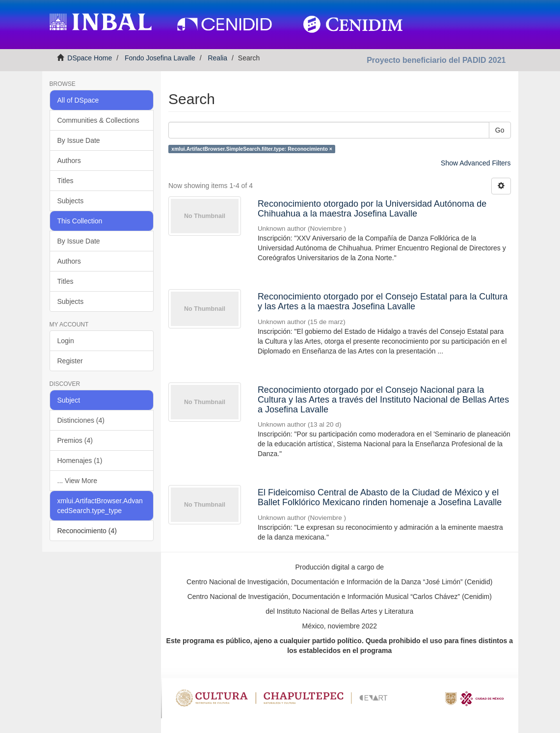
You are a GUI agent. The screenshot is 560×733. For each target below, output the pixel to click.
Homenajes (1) (80, 461)
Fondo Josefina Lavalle (160, 58)
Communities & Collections (98, 120)
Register (70, 361)
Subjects (71, 201)
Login (66, 341)
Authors (69, 161)
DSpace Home (90, 58)
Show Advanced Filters (476, 163)
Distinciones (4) (81, 420)
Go (500, 130)
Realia (217, 58)
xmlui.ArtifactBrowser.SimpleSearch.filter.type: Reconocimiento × (252, 149)
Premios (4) (75, 440)
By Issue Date (79, 140)
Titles (66, 181)
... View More (77, 481)
